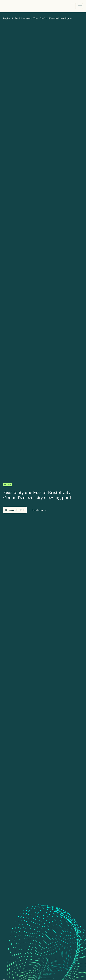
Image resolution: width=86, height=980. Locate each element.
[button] (80, 6)
